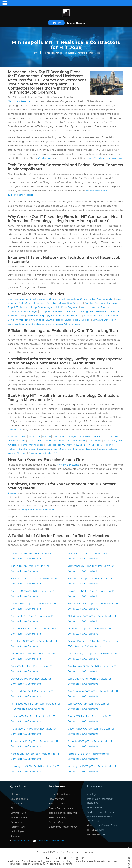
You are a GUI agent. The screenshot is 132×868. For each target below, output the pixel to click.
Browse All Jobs (19, 817)
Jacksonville (94, 440)
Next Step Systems (19, 101)
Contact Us (16, 803)
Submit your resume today (63, 827)
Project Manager (37, 315)
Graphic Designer (95, 303)
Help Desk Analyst (42, 307)
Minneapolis (36, 445)
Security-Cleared (58, 822)
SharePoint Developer (78, 320)
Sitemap (15, 836)
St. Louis (22, 453)
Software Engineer (19, 324)
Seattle (103, 449)
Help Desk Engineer (67, 307)
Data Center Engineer (32, 303)
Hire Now (56, 23)
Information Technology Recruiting (100, 801)
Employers (93, 794)
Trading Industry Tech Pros (63, 813)
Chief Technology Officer (73, 299)
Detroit (32, 440)
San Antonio (44, 449)
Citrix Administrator (102, 299)
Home (35, 53)
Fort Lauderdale (47, 440)
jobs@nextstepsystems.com (105, 158)
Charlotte (58, 436)
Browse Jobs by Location (62, 808)
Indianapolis (78, 440)
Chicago (71, 436)
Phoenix (109, 445)
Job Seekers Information (62, 794)
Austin (23, 436)
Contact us (45, 158)
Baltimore (34, 436)
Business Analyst (18, 299)
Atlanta (12, 436)
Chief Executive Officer (43, 299)
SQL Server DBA (41, 324)
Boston (46, 436)
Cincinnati (84, 436)
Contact (13, 493)
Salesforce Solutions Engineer (101, 315)
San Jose (91, 449)
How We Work (56, 799)
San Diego (60, 449)
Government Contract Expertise (104, 825)
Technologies (18, 831)
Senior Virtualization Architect (26, 320)
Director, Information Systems (65, 303)
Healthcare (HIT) (57, 817)
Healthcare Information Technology (100, 819)
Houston (64, 440)
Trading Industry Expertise (101, 812)
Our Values (16, 822)
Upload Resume (76, 23)
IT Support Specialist (52, 311)
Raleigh (12, 449)
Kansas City (110, 440)
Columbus (112, 436)
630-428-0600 (21, 841)
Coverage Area (18, 813)
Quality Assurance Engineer (65, 315)
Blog (13, 808)
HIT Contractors (95, 830)
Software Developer (104, 320)
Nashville (51, 445)
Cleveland (98, 436)
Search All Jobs (57, 803)
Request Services (96, 834)
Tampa (33, 453)
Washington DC (48, 453)
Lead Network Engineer (80, 311)
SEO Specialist (54, 320)
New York (79, 445)
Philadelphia (94, 445)
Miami (23, 445)
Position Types (18, 827)
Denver (21, 440)
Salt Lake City (27, 449)
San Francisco (76, 449)
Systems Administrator (66, 324)
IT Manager (31, 311)
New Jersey (65, 445)
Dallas (12, 440)
